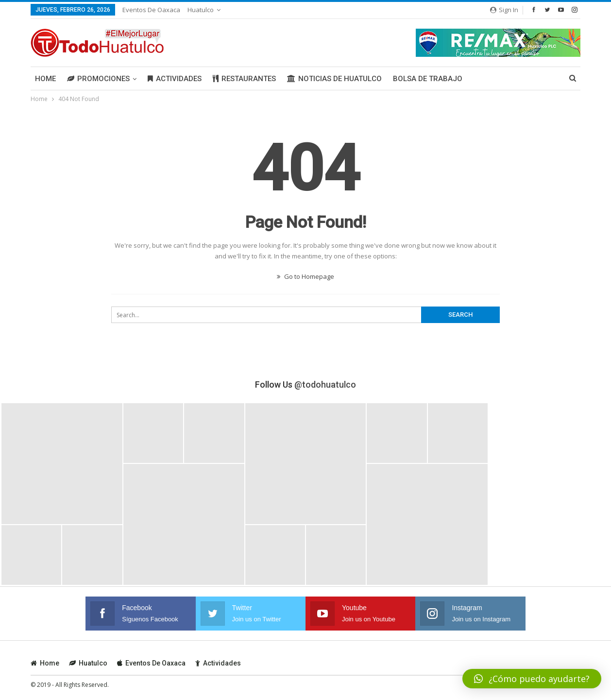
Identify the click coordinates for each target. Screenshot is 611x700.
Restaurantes (244, 79)
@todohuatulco (325, 384)
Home (45, 79)
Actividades (175, 79)
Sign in (504, 10)
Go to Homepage (305, 276)
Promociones (98, 79)
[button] (532, 679)
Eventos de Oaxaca (151, 10)
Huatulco (201, 10)
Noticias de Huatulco (334, 79)
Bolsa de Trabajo (428, 79)
